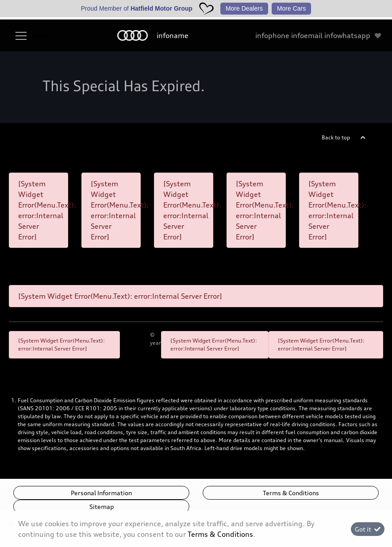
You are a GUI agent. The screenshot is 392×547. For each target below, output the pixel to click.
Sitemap (102, 507)
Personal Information (101, 493)
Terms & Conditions (291, 493)
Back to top (336, 137)
